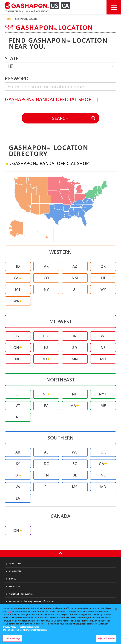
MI (46, 359)
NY (103, 394)
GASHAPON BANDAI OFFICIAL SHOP (49, 99)
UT (75, 289)
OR (103, 266)
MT (18, 289)
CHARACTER (15, 571)
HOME (8, 19)
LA (18, 498)
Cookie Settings (12, 640)
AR (18, 452)
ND (18, 359)
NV (46, 289)
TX (18, 475)
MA (75, 406)
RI (18, 417)
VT (18, 406)
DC (46, 464)
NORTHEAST (60, 380)
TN (46, 475)
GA (103, 464)
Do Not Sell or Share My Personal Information (31, 601)
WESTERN (60, 252)
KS (46, 347)
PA (46, 406)
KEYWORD (17, 78)
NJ (46, 394)
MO (103, 359)
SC (75, 464)
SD (75, 347)
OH (18, 347)
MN (75, 359)
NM (75, 278)
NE (103, 347)
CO (46, 278)
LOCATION (15, 586)
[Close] (116, 610)
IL (46, 336)
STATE (12, 58)
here (10, 613)
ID (18, 266)
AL (46, 452)
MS (75, 487)
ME (103, 406)
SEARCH (74, 118)
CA (18, 278)
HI (103, 278)
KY (18, 464)
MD (103, 487)
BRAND (13, 579)
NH (75, 394)
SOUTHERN (60, 438)
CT (18, 394)
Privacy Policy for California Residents (21, 628)
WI (103, 336)
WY (103, 289)
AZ (75, 266)
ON (18, 530)
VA (18, 487)
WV (75, 452)
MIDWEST (60, 321)
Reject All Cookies (106, 640)
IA (18, 336)
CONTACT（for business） (22, 594)
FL (46, 487)
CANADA (61, 516)
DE (75, 475)
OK (103, 452)
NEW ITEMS (15, 564)
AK (46, 266)
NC (103, 475)
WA (18, 301)
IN (75, 336)
